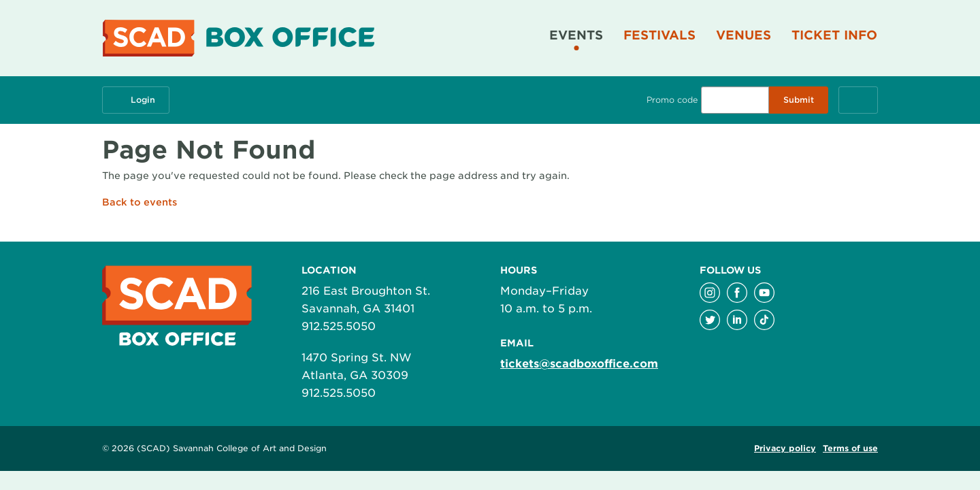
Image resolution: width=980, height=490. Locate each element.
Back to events (140, 202)
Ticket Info (834, 35)
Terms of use (850, 448)
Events (576, 35)
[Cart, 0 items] (858, 100)
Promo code (672, 100)
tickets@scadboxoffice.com (579, 364)
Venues (744, 35)
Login (136, 100)
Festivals (659, 35)
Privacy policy (785, 448)
